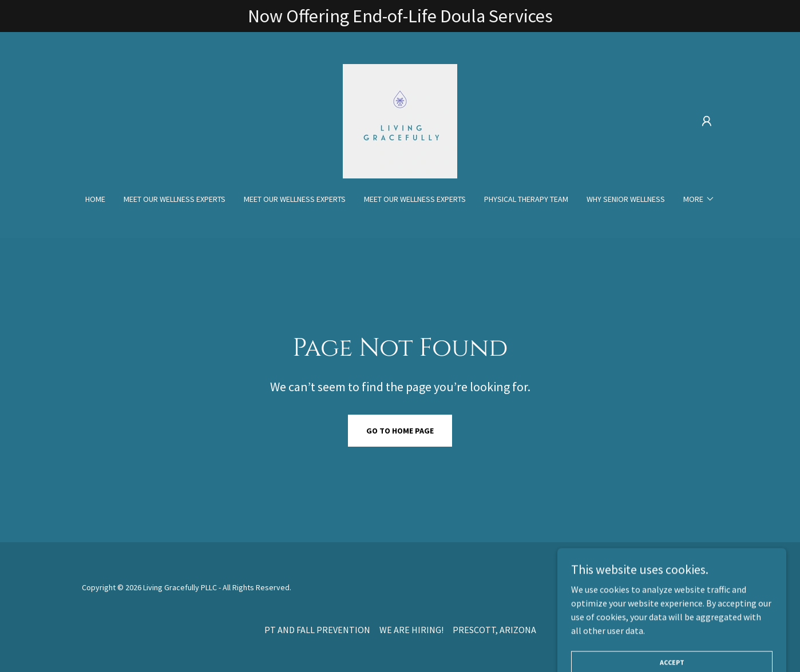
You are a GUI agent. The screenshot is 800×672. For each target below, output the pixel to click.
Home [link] (95, 199)
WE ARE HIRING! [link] (411, 630)
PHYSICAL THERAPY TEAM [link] (526, 199)
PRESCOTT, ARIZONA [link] (494, 630)
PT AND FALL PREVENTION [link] (317, 630)
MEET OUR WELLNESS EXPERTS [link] (175, 199)
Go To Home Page (400, 431)
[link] (400, 120)
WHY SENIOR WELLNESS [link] (626, 199)
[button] (707, 121)
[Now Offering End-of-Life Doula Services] (400, 16)
